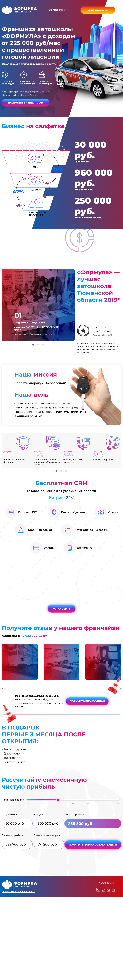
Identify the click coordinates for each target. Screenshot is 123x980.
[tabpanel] (38, 305)
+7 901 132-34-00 (61, 10)
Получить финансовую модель (93, 845)
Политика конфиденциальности (18, 891)
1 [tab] (33, 345)
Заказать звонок (98, 10)
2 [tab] (38, 345)
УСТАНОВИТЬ (62, 609)
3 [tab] (43, 345)
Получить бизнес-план (26, 103)
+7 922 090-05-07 (34, 636)
